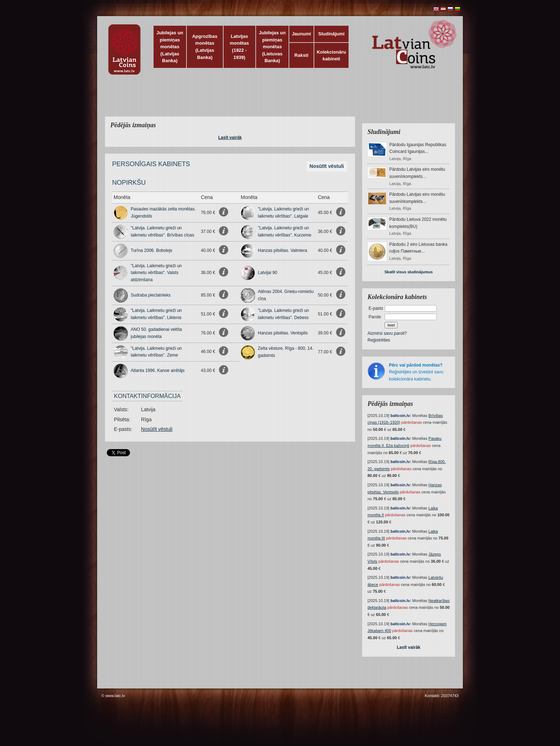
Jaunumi (301, 34)
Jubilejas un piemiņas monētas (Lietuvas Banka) (272, 47)
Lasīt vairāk (230, 138)
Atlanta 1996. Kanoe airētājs (158, 370)
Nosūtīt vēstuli (327, 166)
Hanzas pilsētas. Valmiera (282, 250)
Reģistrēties (379, 340)
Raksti (301, 55)
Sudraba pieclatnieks (151, 295)
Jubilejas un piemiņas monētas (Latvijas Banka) (170, 47)
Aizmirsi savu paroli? (387, 333)
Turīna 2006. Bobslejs (151, 250)
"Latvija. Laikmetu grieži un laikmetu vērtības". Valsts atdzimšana (156, 273)
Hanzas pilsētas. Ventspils (283, 333)
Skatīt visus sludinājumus (408, 272)
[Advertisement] (278, 100)
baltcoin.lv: (401, 416)
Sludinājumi (331, 34)
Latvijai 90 (267, 273)
